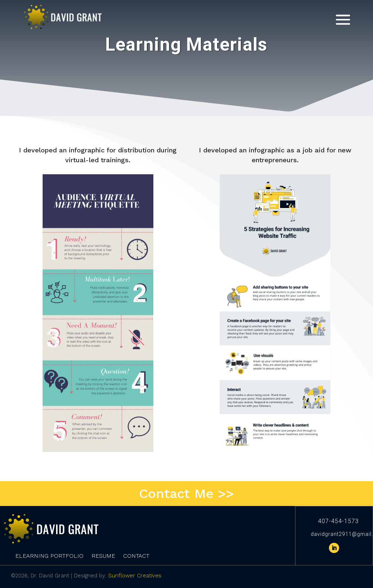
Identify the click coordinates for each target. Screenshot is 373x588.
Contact (136, 556)
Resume (103, 556)
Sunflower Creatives (135, 576)
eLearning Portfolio (49, 556)
